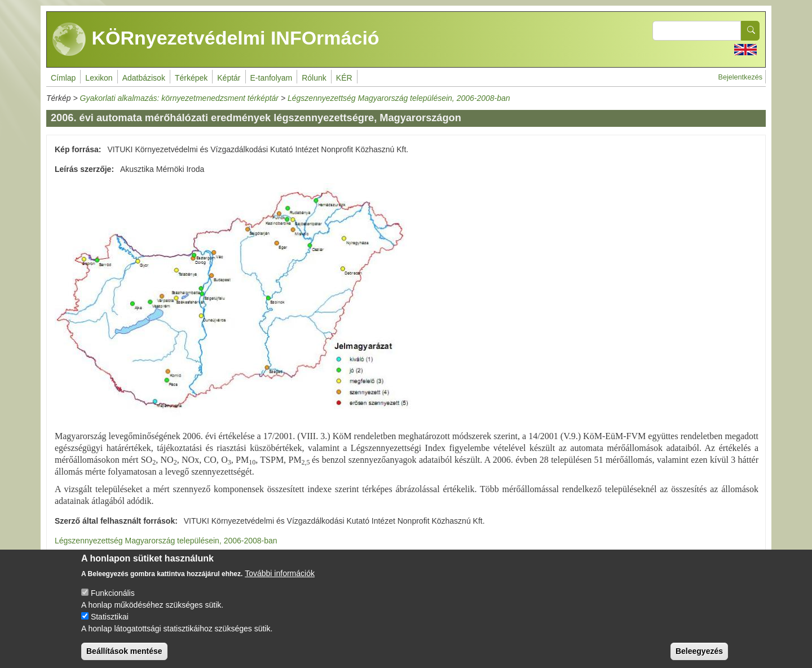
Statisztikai (110, 626)
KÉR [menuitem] (344, 78)
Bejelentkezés (740, 77)
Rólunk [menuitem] (314, 78)
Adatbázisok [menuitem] (144, 78)
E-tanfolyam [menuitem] (272, 78)
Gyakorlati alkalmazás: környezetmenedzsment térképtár (179, 98)
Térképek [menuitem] (191, 78)
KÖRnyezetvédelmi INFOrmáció (216, 39)
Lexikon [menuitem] (99, 78)
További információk (280, 582)
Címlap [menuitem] (63, 78)
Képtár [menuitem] (229, 78)
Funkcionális (113, 602)
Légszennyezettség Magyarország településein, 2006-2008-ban (399, 98)
